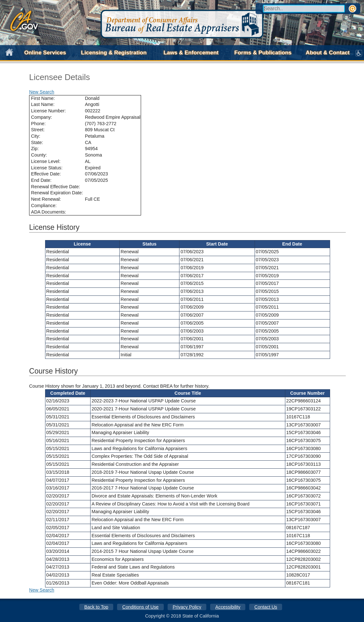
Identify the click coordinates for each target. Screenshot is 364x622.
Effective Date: (46, 174)
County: (39, 155)
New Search (42, 92)
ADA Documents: (49, 212)
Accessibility (228, 607)
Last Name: (43, 104)
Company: (42, 117)
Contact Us (266, 607)
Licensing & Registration (114, 53)
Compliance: (44, 206)
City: (36, 136)
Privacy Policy (187, 607)
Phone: (38, 124)
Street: (38, 130)
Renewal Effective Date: (55, 187)
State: (37, 142)
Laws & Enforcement (191, 53)
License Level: (46, 161)
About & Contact (328, 53)
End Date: (41, 180)
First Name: (43, 98)
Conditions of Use (140, 607)
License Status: (47, 168)
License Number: (48, 111)
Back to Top (96, 607)
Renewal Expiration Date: (57, 193)
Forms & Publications (263, 53)
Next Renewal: (46, 199)
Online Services (45, 53)
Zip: (35, 149)
